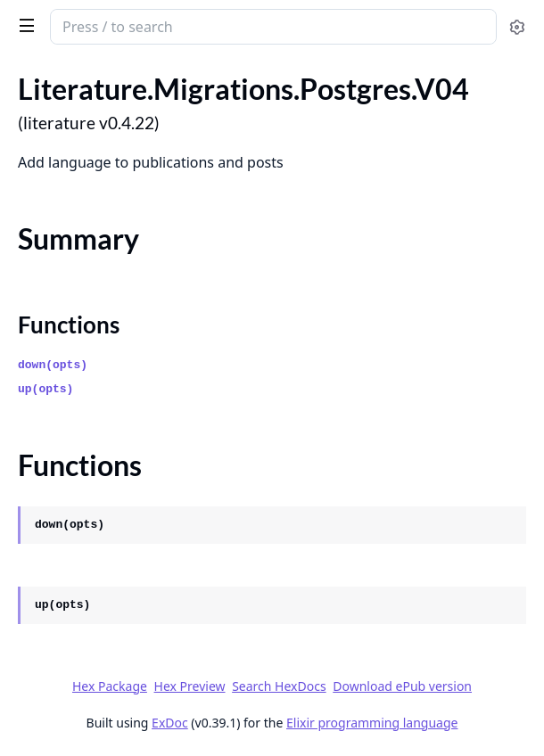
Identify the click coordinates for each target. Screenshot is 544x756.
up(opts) (45, 389)
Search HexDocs (279, 686)
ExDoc (170, 723)
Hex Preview (190, 686)
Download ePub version (402, 686)
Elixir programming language (372, 723)
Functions (69, 325)
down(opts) (53, 365)
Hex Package (110, 686)
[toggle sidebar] (24, 25)
